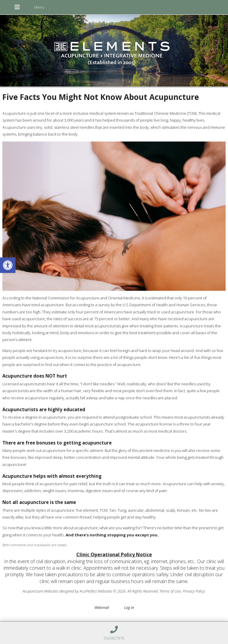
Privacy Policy (194, 591)
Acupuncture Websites (41, 591)
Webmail (102, 607)
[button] (8, 265)
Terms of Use (170, 591)
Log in (129, 607)
